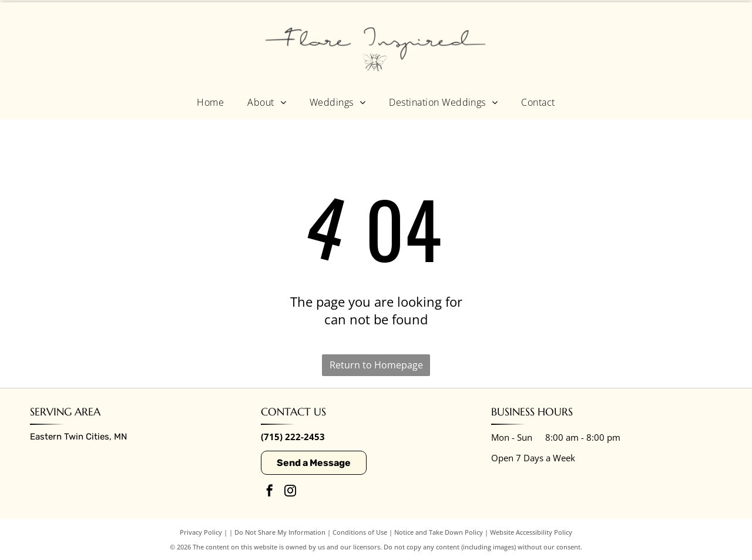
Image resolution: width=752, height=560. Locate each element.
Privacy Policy (201, 532)
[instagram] (290, 492)
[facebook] (270, 492)
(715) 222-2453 (293, 437)
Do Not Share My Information (280, 532)
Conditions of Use (360, 532)
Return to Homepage (376, 365)
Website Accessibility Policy (531, 532)
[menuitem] (210, 101)
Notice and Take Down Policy (439, 532)
